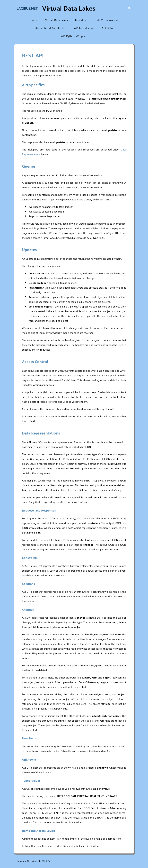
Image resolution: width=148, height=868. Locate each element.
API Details (109, 28)
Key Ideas (81, 20)
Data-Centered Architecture (50, 28)
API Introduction (84, 28)
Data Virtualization (106, 20)
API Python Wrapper (74, 36)
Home (34, 20)
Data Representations (41, 433)
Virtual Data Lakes (57, 20)
